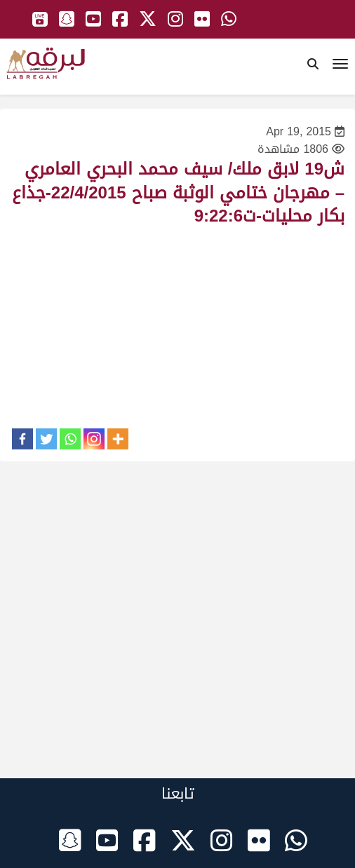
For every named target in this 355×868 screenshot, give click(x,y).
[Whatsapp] (70, 439)
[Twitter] (46, 439)
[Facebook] (22, 439)
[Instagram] (94, 439)
